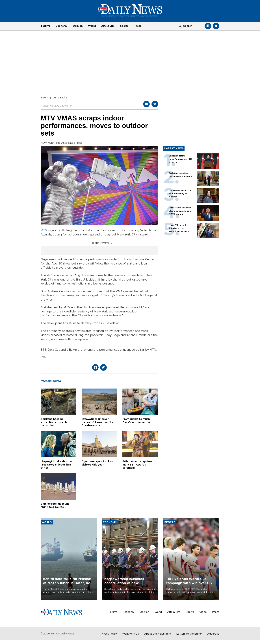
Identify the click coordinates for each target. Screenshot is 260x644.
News (44, 98)
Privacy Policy (109, 634)
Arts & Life (108, 26)
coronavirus (122, 275)
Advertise (213, 634)
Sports (124, 26)
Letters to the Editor (189, 634)
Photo (138, 26)
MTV (44, 230)
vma (43, 357)
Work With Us (131, 634)
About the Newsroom (158, 634)
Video (203, 612)
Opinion (78, 26)
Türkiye (45, 26)
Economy (62, 26)
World (92, 26)
